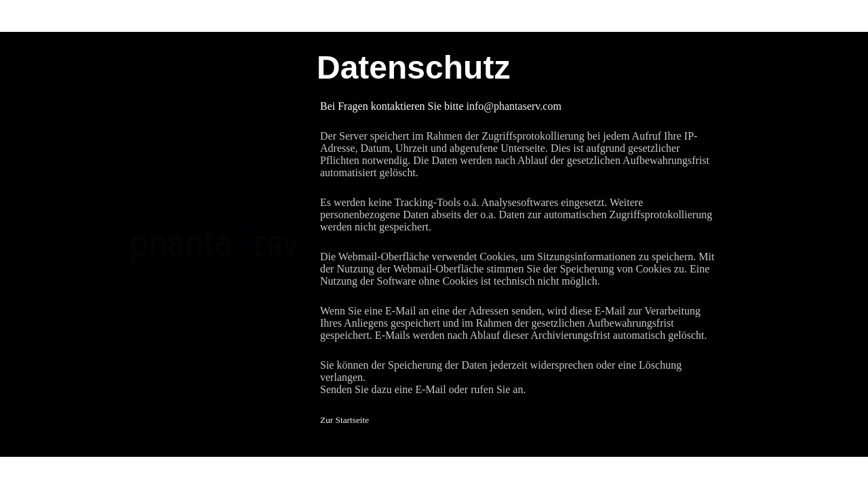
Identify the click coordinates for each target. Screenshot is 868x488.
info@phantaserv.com (514, 106)
